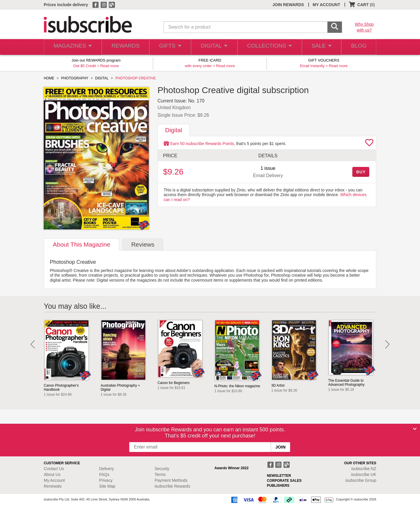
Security (162, 469)
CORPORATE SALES (284, 481)
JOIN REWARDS (288, 5)
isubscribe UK (364, 474)
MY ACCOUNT (326, 5)
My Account (54, 480)
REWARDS (124, 47)
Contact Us (54, 469)
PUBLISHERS (278, 486)
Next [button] (387, 344)
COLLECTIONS (268, 47)
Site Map (107, 486)
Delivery (107, 469)
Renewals (53, 486)
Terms (160, 474)
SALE (319, 47)
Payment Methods (171, 480)
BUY (361, 172)
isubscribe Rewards (172, 486)
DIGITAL (213, 47)
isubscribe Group (361, 480)
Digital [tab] (174, 130)
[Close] (415, 429)
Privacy (106, 480)
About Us (52, 474)
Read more (109, 66)
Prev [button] (33, 344)
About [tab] (82, 244)
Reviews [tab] (143, 244)
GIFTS (169, 47)
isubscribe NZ (364, 469)
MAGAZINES (72, 47)
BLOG (358, 47)
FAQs (104, 474)
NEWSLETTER (279, 476)
